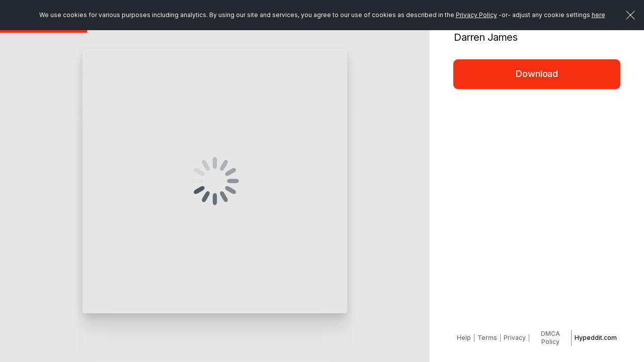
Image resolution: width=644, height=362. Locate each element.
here (598, 15)
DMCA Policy (550, 338)
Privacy (515, 338)
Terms (487, 338)
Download (537, 74)
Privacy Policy (476, 15)
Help (464, 338)
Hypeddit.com (596, 338)
